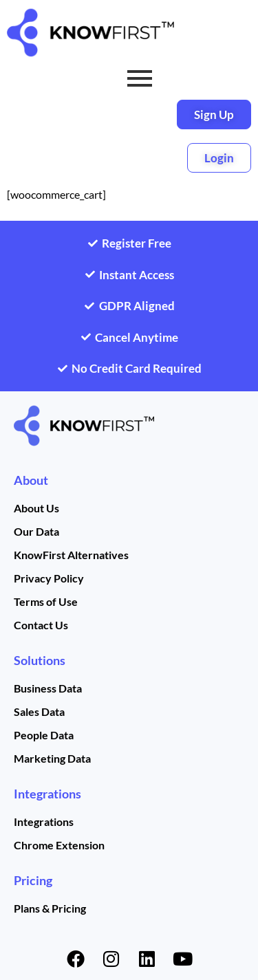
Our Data (36, 531)
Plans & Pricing (50, 908)
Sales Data (39, 711)
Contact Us (41, 625)
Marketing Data (52, 758)
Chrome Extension (59, 845)
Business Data (48, 688)
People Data (44, 735)
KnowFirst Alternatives (71, 555)
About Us (36, 508)
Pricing (33, 880)
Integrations (47, 794)
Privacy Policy (49, 578)
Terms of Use (46, 601)
